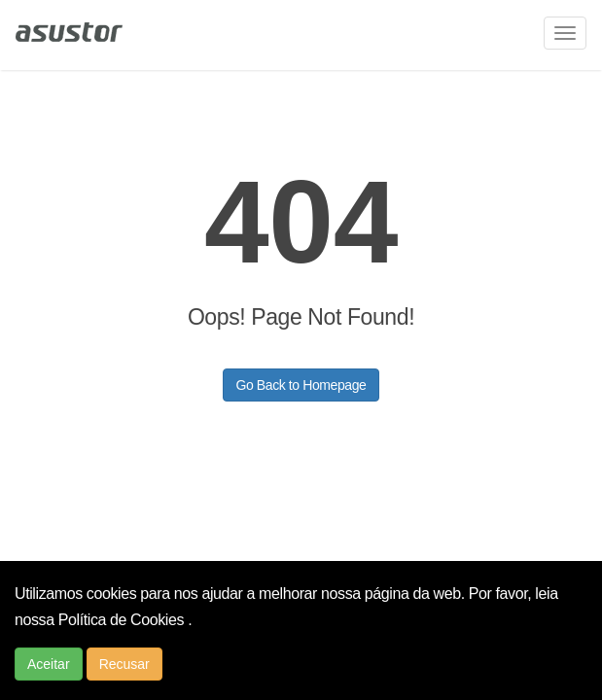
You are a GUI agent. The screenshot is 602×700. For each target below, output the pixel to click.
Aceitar (49, 664)
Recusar (124, 664)
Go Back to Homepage (301, 385)
